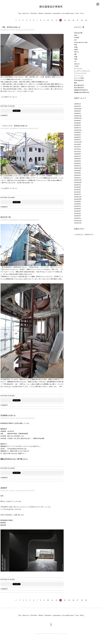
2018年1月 (77, 140)
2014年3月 (77, 192)
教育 (76, 83)
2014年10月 (78, 182)
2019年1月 (77, 128)
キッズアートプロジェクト (82, 71)
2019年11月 (78, 118)
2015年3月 (77, 175)
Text (77, 13)
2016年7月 (77, 156)
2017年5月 (77, 149)
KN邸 (76, 47)
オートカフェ (78, 69)
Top (20, 13)
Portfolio (34, 13)
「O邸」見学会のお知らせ (10, 27)
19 (86, 20)
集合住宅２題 (6, 217)
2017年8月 (77, 144)
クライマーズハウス (80, 73)
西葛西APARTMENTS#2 (82, 92)
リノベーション (79, 76)
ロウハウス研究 (79, 78)
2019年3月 (77, 125)
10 (48, 20)
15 (69, 20)
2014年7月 (77, 185)
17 (77, 20)
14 (65, 20)
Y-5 (75, 61)
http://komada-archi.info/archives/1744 (25, 30)
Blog (82, 13)
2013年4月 (77, 211)
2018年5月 (77, 135)
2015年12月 (78, 168)
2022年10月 (78, 109)
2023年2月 (77, 106)
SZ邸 (76, 57)
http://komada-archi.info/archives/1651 (25, 491)
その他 (76, 66)
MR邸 (76, 50)
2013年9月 (77, 201)
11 (52, 20)
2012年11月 (78, 223)
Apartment (57, 13)
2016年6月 (77, 159)
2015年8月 (77, 173)
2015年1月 (77, 178)
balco (76, 35)
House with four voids (81, 42)
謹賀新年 (4, 488)
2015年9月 (77, 171)
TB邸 (76, 59)
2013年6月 (77, 209)
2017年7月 (77, 147)
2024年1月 (77, 104)
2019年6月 (77, 123)
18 (82, 20)
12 (56, 20)
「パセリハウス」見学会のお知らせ (14, 126)
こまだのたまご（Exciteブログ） (84, 234)
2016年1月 (77, 166)
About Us (26, 13)
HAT (76, 40)
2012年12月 (78, 221)
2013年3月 (77, 213)
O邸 (75, 54)
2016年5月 (77, 161)
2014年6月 (77, 187)
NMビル (77, 52)
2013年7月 (77, 206)
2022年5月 (77, 111)
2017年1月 (77, 152)
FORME (77, 38)
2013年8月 (77, 204)
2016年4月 (77, 163)
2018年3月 (77, 137)
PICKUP (12, 30)
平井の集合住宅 (79, 80)
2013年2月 (77, 216)
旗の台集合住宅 (14, 128)
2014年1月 (77, 194)
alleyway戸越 (78, 33)
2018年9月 (77, 132)
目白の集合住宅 (79, 88)
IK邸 (76, 45)
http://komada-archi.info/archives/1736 (29, 128)
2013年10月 (78, 199)
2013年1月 (77, 218)
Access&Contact (68, 13)
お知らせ (12, 418)
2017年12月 (78, 142)
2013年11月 (78, 197)
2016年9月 (77, 154)
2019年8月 (77, 121)
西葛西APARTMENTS (81, 90)
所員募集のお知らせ (8, 415)
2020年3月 (77, 113)
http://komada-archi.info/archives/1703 (29, 220)
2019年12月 (78, 116)
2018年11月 (78, 130)
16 (73, 20)
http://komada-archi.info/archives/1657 (25, 418)
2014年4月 (77, 190)
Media (41, 13)
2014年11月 (78, 180)
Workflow (48, 13)
